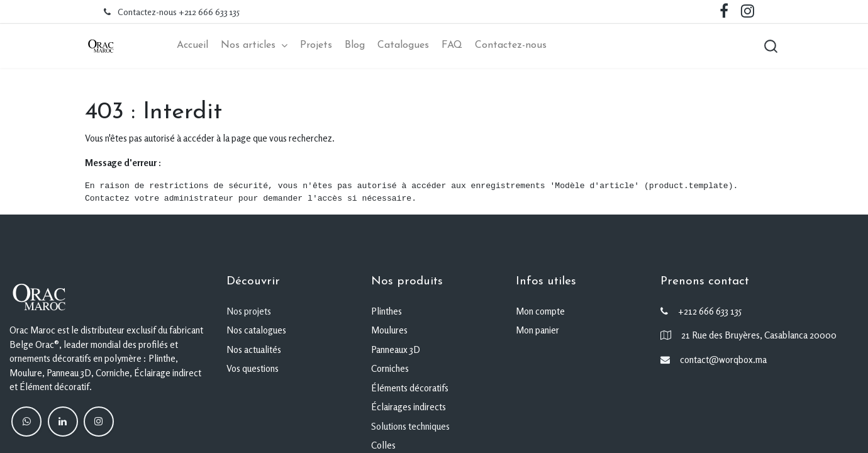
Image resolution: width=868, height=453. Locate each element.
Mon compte (540, 311)
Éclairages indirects (409, 407)
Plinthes (387, 311)
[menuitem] (192, 46)
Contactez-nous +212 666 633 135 (179, 12)
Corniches (390, 368)
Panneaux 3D (396, 350)
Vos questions (253, 368)
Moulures (389, 330)
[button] (771, 46)
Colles (383, 445)
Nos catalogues (256, 330)
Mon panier (537, 330)
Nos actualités (254, 350)
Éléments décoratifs (410, 388)
